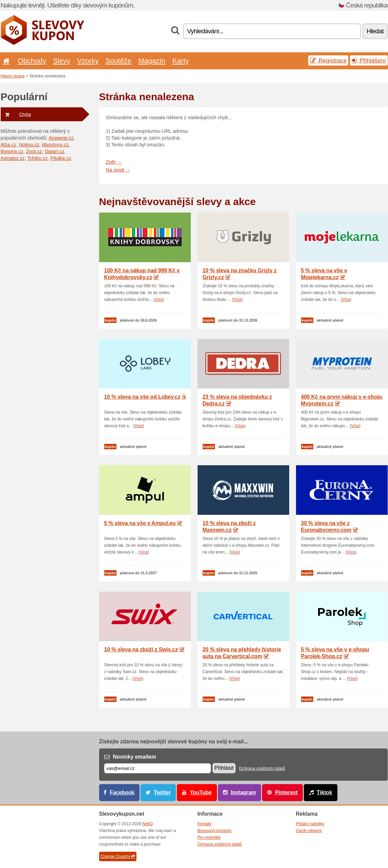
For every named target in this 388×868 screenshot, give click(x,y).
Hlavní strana (13, 76)
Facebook (122, 792)
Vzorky (88, 61)
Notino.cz (29, 145)
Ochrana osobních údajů (262, 768)
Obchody (32, 61)
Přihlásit (224, 768)
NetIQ (147, 824)
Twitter (162, 792)
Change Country (118, 856)
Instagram (244, 792)
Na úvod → (118, 170)
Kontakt (205, 824)
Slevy (62, 61)
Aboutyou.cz (55, 145)
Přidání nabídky (310, 824)
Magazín (152, 61)
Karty (180, 61)
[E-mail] (158, 768)
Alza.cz (8, 145)
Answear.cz (61, 138)
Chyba (16, 114)
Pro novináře (209, 837)
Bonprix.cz (12, 151)
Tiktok (325, 792)
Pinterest (286, 792)
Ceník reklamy (309, 831)
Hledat (375, 31)
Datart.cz (55, 151)
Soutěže (119, 61)
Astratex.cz (13, 158)
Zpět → (114, 162)
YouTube (201, 792)
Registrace (328, 60)
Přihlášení (369, 60)
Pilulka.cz (61, 158)
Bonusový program (215, 831)
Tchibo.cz (37, 158)
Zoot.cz (34, 151)
